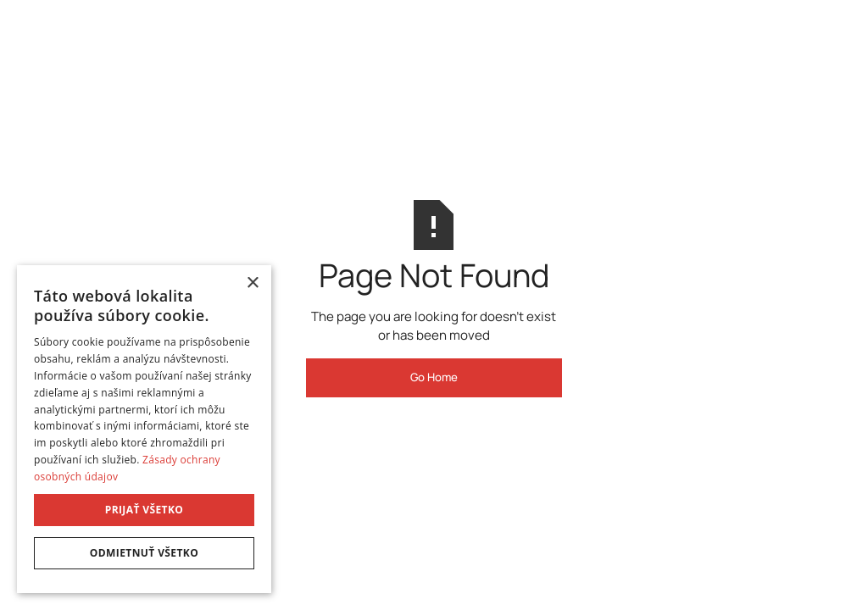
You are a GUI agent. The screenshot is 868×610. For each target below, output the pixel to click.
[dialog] (144, 429)
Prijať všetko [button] (145, 510)
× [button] (252, 283)
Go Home (434, 377)
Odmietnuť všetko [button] (144, 553)
